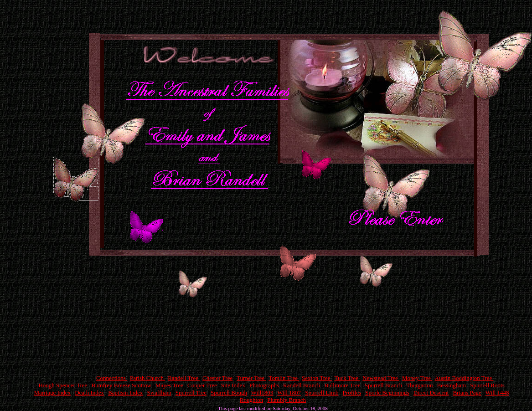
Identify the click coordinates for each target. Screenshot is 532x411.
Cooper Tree (202, 385)
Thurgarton (419, 385)
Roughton (251, 400)
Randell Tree (184, 378)
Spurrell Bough (229, 393)
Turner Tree (251, 378)
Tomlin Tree (284, 378)
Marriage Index (53, 393)
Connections (112, 378)
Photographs (264, 385)
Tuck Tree (347, 378)
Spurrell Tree (191, 393)
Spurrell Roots (487, 385)
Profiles (352, 393)
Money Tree (417, 378)
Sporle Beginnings (387, 393)
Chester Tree (217, 378)
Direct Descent (431, 393)
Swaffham (159, 393)
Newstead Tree (381, 378)
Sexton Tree (317, 378)
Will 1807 (289, 393)
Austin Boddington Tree (464, 378)
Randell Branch (302, 385)
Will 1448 (497, 393)
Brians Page (467, 393)
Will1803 (262, 393)
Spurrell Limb (322, 393)
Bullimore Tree (342, 385)
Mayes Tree (170, 385)
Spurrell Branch (384, 385)
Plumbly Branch (287, 400)
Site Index (233, 385)
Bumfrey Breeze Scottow (122, 385)
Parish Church (147, 378)
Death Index (89, 393)
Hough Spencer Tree (63, 385)
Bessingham (452, 385)
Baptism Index (125, 393)
